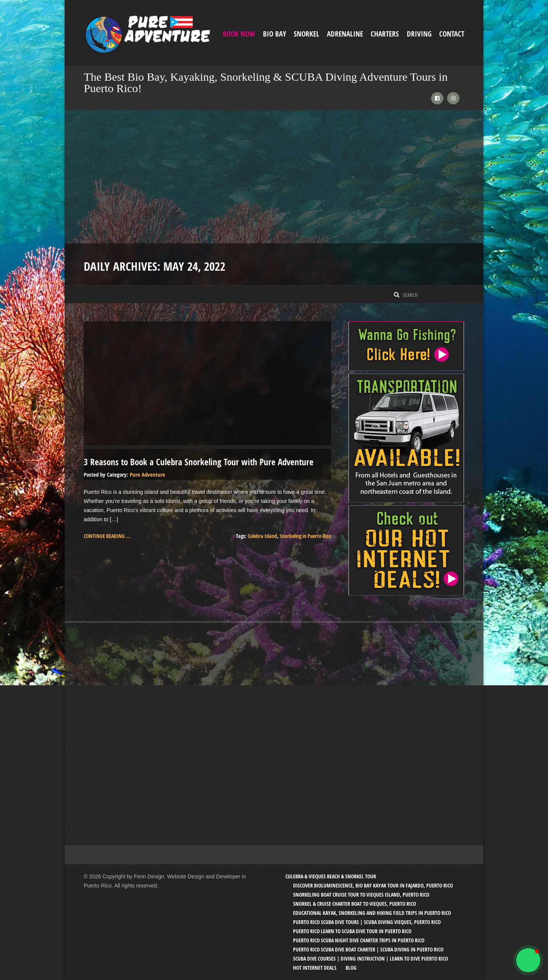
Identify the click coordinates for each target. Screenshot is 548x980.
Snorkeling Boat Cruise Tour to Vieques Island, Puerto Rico (361, 895)
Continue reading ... (107, 536)
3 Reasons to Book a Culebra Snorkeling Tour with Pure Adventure (199, 462)
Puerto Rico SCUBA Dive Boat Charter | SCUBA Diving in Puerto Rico (368, 949)
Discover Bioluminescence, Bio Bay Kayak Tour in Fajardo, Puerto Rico (373, 885)
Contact (452, 34)
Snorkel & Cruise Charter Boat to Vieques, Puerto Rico (354, 904)
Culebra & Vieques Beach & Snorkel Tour (331, 876)
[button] (528, 960)
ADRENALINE (345, 34)
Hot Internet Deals (315, 968)
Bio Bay (275, 34)
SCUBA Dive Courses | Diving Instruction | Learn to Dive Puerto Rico (370, 958)
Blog (351, 968)
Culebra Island (262, 536)
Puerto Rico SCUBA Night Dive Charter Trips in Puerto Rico (359, 940)
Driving (419, 34)
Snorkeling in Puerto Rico (305, 536)
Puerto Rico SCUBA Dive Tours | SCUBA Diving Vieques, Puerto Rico (367, 922)
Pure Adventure (147, 475)
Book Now (239, 34)
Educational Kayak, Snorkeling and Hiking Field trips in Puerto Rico (372, 913)
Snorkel (307, 34)
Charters (385, 34)
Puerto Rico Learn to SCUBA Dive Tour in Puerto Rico (352, 931)
